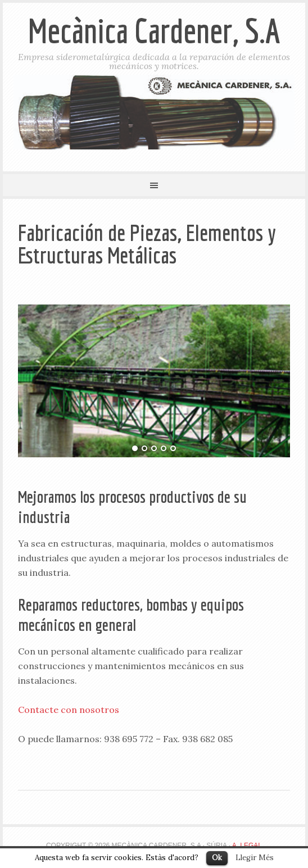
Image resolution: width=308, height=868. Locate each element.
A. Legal (247, 846)
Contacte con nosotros (69, 710)
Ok (217, 858)
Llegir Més (255, 858)
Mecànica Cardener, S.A (154, 31)
